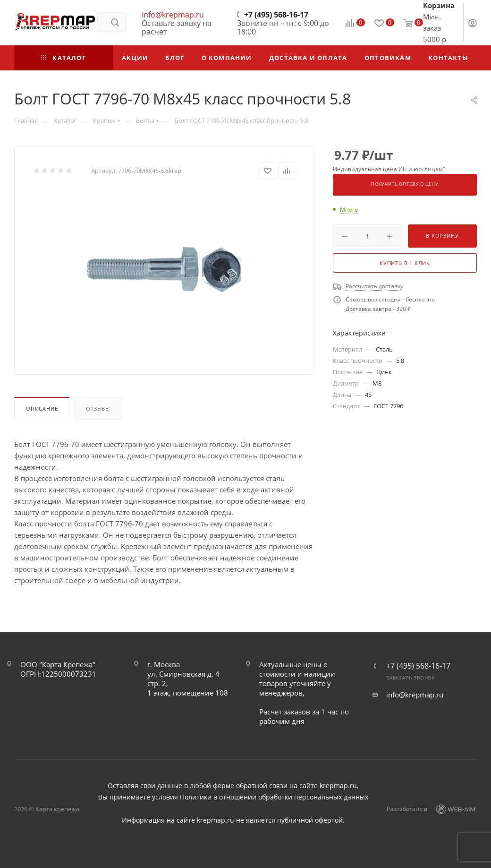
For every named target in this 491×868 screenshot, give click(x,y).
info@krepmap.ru (173, 15)
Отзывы (98, 408)
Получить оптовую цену (405, 184)
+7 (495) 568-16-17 (276, 15)
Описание (42, 408)
